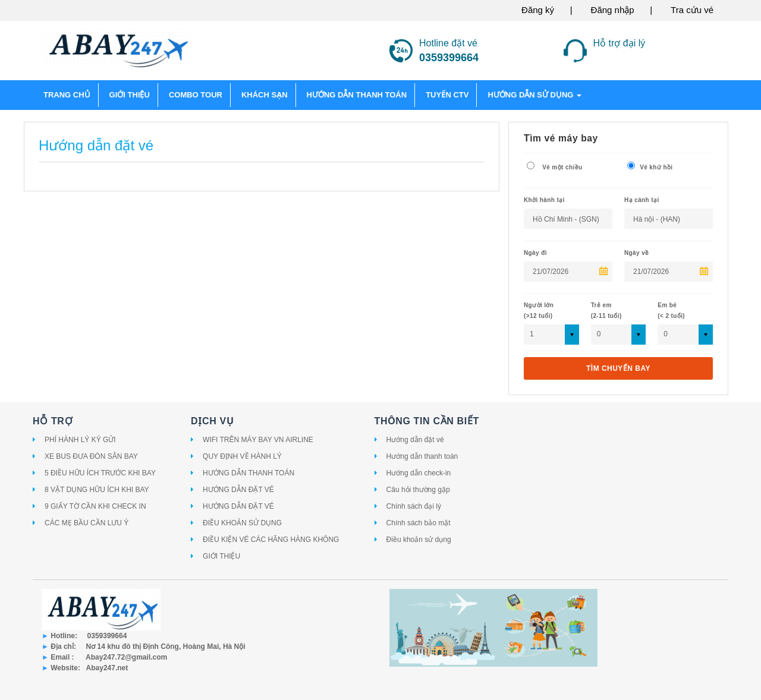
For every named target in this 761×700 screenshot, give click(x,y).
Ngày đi (535, 253)
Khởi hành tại (544, 200)
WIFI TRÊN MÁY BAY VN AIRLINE (258, 440)
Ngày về (637, 253)
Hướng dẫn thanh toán (422, 456)
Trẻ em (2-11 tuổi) (606, 310)
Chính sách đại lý (414, 506)
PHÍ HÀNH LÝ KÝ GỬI (80, 440)
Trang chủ (67, 95)
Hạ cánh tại (642, 200)
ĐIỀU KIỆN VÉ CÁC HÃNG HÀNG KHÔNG (271, 540)
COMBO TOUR (196, 95)
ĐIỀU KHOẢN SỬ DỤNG (242, 523)
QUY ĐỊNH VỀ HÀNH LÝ (242, 456)
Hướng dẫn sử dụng (534, 95)
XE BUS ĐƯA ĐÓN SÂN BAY (91, 456)
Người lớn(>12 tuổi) (539, 310)
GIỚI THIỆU (130, 95)
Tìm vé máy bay (561, 138)
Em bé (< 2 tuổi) (671, 310)
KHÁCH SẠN (265, 95)
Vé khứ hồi (650, 166)
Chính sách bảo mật (419, 523)
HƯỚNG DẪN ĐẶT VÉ (238, 490)
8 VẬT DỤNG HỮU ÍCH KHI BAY (97, 490)
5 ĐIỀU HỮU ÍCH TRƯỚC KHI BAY (100, 473)
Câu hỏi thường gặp (418, 490)
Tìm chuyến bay (618, 368)
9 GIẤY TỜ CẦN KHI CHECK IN (95, 506)
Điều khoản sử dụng (419, 540)
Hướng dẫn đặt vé (415, 440)
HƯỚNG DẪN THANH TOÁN (249, 473)
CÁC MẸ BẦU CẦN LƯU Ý (87, 523)
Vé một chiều (554, 166)
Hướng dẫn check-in (419, 473)
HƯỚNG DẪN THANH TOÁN (357, 95)
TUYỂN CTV (447, 95)
